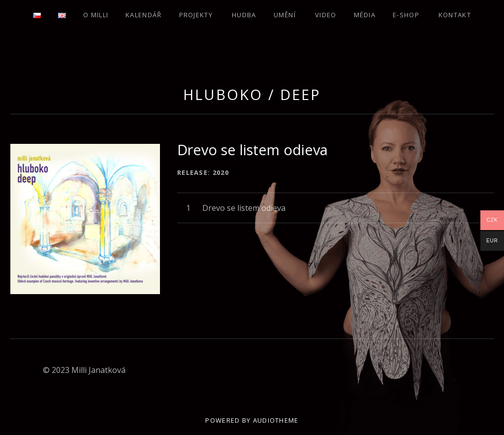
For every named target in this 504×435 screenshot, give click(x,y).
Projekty (196, 15)
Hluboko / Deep (252, 94)
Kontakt (455, 15)
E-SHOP (406, 15)
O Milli (96, 15)
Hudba (244, 15)
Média (365, 15)
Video (326, 15)
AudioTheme (276, 420)
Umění (285, 15)
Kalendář (143, 15)
